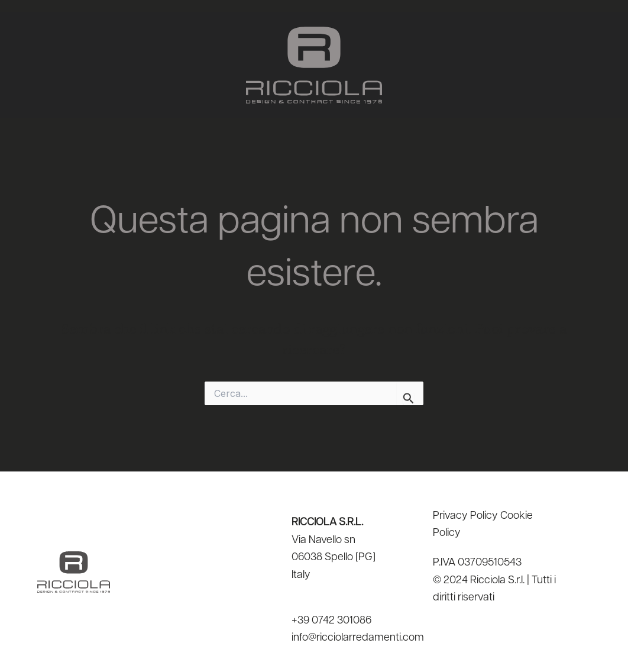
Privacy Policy (465, 516)
